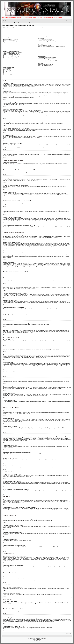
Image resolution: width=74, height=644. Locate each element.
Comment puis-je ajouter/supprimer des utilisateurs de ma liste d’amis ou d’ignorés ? (51, 46)
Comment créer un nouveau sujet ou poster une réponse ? (13, 53)
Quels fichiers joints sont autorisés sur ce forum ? (46, 64)
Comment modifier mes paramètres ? (9, 41)
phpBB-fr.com (39, 640)
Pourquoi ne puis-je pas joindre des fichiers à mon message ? (13, 60)
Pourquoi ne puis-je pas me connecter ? (10, 33)
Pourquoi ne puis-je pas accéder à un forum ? (11, 59)
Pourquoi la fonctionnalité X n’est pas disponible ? (46, 70)
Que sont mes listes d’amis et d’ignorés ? (44, 45)
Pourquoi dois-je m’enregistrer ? (8, 29)
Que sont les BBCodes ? (7, 69)
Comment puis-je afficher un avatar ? (9, 47)
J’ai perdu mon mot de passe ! (8, 35)
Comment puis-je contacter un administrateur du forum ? (47, 72)
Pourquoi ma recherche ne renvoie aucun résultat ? (46, 51)
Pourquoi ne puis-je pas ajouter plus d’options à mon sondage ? (14, 57)
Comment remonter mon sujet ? (8, 65)
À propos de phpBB (32, 604)
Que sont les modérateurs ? (42, 30)
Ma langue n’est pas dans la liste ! (9, 45)
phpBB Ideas (57, 610)
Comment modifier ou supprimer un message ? (11, 54)
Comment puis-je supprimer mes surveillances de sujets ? (47, 61)
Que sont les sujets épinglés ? (8, 75)
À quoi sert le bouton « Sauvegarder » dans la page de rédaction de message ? (16, 63)
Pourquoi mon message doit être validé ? (10, 64)
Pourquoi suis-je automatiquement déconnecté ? (11, 36)
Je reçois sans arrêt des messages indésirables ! (46, 41)
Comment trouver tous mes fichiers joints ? (45, 65)
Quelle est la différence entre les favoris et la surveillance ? (47, 58)
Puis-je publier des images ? (8, 72)
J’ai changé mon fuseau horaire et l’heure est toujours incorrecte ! (14, 44)
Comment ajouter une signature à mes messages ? (11, 55)
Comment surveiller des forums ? (43, 60)
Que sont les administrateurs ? (43, 29)
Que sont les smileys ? (7, 71)
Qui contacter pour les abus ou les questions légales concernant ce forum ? (50, 71)
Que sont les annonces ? (7, 74)
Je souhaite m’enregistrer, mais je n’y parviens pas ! (12, 31)
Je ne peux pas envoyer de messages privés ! (45, 40)
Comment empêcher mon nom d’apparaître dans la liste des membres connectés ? (17, 42)
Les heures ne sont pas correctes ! (9, 43)
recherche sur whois (7, 618)
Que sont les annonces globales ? (9, 73)
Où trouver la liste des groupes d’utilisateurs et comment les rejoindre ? (49, 32)
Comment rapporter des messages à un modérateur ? (12, 62)
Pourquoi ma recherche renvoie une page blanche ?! (46, 52)
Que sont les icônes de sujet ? (8, 77)
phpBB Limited (32, 603)
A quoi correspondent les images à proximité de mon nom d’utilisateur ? (15, 46)
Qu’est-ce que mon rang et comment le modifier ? (11, 48)
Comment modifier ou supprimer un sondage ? (11, 58)
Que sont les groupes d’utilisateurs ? (44, 31)
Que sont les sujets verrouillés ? (8, 76)
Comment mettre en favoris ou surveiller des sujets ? (46, 59)
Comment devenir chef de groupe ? (43, 33)
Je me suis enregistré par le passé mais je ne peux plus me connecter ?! (15, 34)
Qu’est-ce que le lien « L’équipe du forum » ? (45, 36)
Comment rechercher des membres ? (44, 53)
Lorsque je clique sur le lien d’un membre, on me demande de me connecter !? (17, 49)
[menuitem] (4, 20)
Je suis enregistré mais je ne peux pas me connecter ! (12, 32)
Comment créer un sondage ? (8, 56)
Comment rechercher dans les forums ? (44, 50)
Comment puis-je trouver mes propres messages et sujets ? (47, 54)
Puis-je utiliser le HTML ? (7, 70)
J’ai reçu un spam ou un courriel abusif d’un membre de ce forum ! (49, 42)
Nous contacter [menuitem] (49, 636)
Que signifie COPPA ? (7, 30)
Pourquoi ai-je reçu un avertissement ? (9, 61)
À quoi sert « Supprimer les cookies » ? (10, 37)
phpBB (4, 196)
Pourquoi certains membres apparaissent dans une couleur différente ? (49, 34)
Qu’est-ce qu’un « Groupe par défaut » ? (44, 35)
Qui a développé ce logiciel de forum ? (44, 69)
